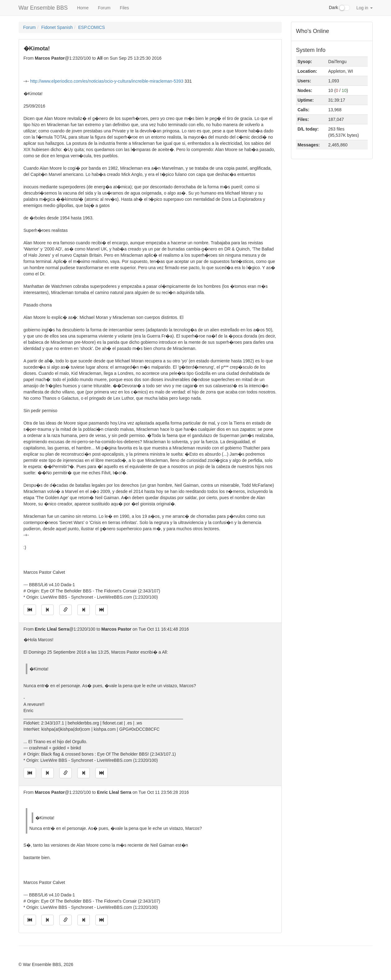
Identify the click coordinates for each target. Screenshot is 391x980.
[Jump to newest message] (102, 610)
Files (125, 8)
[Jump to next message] (84, 610)
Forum (104, 8)
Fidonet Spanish (57, 27)
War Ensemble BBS (43, 8)
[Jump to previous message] (48, 610)
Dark (339, 8)
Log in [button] (364, 8)
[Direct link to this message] (66, 610)
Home (83, 8)
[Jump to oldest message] (30, 610)
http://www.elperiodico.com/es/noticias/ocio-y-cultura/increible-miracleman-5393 (107, 81)
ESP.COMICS (92, 27)
